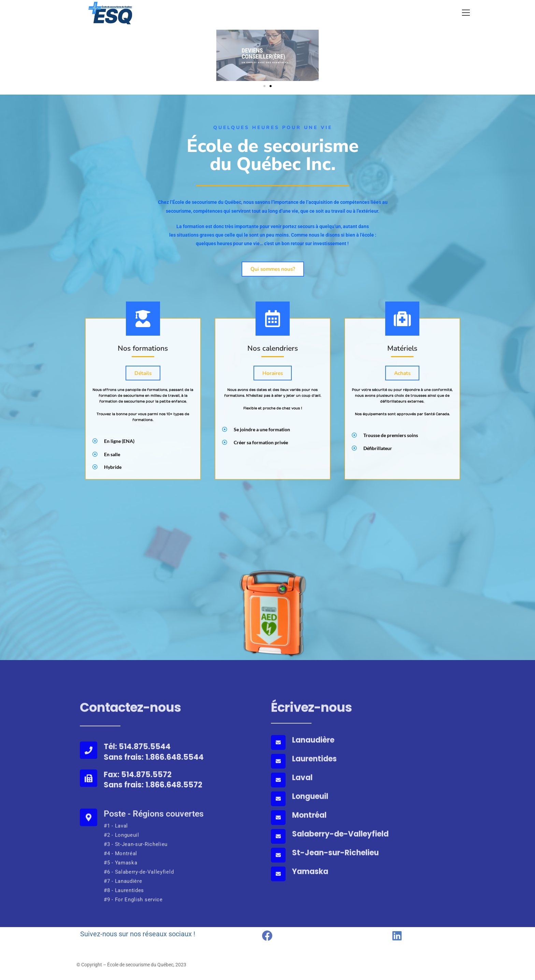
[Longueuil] (278, 809)
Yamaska (310, 882)
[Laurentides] (278, 772)
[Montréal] (278, 828)
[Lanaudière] (278, 753)
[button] (264, 86)
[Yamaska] (278, 884)
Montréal (309, 825)
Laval (302, 788)
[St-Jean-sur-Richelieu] (278, 865)
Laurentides (314, 769)
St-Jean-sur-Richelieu (335, 863)
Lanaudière (313, 750)
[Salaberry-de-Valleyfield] (278, 847)
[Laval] (278, 790)
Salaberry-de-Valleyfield (340, 844)
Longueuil (310, 807)
